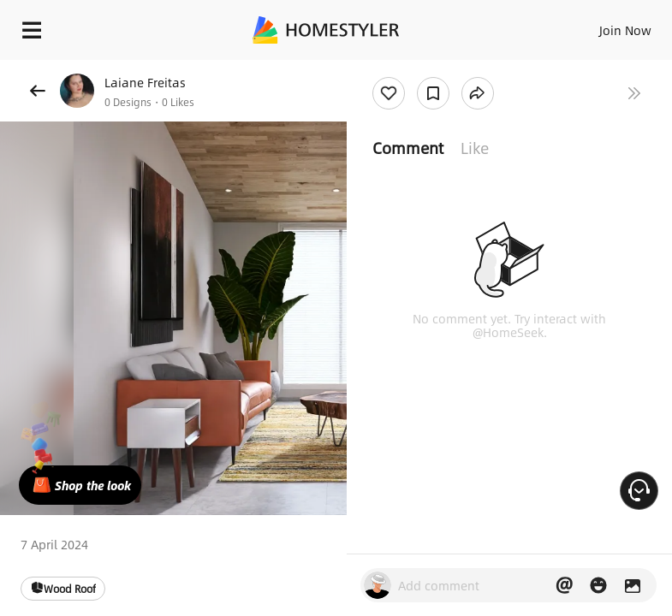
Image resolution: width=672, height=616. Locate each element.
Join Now (625, 30)
